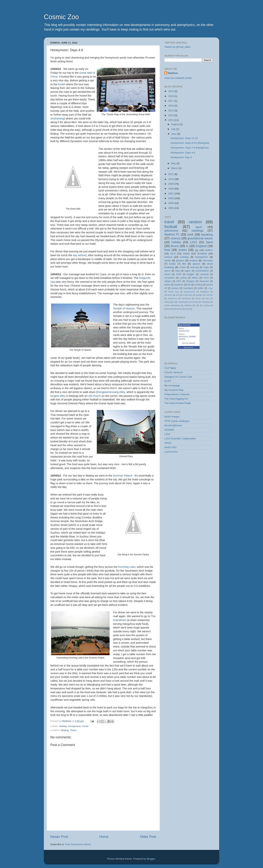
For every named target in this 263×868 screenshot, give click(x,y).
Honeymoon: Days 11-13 (184, 138)
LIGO (194, 242)
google (199, 295)
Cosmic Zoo (61, 17)
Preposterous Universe (177, 394)
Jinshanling (57, 118)
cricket (182, 267)
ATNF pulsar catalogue (177, 421)
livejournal (173, 298)
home (206, 278)
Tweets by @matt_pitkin (178, 47)
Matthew (173, 73)
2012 (171, 120)
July (174, 129)
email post (188, 295)
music (168, 260)
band (209, 242)
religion (168, 281)
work (190, 234)
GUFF (168, 381)
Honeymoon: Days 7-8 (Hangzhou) (190, 148)
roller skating (179, 302)
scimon (168, 257)
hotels (186, 254)
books (172, 264)
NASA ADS (170, 447)
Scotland (202, 254)
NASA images (172, 417)
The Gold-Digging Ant (176, 399)
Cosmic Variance (174, 372)
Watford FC (172, 234)
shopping (206, 302)
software (188, 305)
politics (209, 250)
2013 (171, 115)
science (176, 238)
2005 (171, 203)
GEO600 (169, 430)
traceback (188, 288)
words (167, 274)
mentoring (186, 298)
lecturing (195, 267)
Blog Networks (189, 348)
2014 (171, 111)
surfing (206, 305)
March (175, 168)
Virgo (210, 288)
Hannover (204, 281)
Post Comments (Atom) (78, 844)
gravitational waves (200, 238)
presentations (202, 271)
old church (95, 396)
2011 (171, 174)
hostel (62, 84)
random (195, 222)
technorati (169, 309)
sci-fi (173, 254)
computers (170, 278)
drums (175, 246)
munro (198, 298)
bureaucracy (189, 292)
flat (189, 285)
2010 (171, 179)
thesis (179, 309)
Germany (208, 260)
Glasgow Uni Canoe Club (178, 377)
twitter (201, 288)
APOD (168, 443)
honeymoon (75, 726)
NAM (179, 274)
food (167, 250)
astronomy (171, 231)
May (174, 163)
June (174, 134)
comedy (184, 257)
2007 (171, 194)
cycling (183, 278)
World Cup (174, 292)
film (184, 264)
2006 (171, 198)
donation (168, 295)
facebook (179, 285)
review (183, 250)
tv (187, 246)
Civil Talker (170, 368)
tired (187, 309)
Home (104, 837)
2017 (171, 101)
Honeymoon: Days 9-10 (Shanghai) (190, 143)
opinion (197, 264)
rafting (167, 302)
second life (193, 302)
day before (79, 255)
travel (85, 726)
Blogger (151, 859)
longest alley (58, 396)
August (175, 124)
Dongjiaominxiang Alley (111, 392)
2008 (171, 189)
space (167, 271)
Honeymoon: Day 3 (181, 157)
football (171, 227)
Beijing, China (69, 730)
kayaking (207, 234)
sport (199, 227)
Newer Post (59, 837)
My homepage (172, 386)
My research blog (174, 390)
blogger (191, 274)
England (201, 246)
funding (199, 285)
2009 (171, 184)
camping (204, 274)
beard (167, 285)
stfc (198, 305)
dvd (177, 295)
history (195, 278)
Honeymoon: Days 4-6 (183, 153)
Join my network (188, 343)
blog (178, 271)
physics (180, 260)
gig (197, 250)
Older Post (148, 837)
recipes (193, 260)
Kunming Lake (127, 567)
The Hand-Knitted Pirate (178, 403)
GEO (179, 281)
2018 (171, 96)
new (207, 298)
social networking (172, 305)
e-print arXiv (171, 452)
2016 (171, 106)
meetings (197, 231)
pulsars (175, 288)
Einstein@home (173, 425)
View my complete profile (178, 78)
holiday (63, 726)
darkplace (205, 292)
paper (188, 271)
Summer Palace (123, 476)
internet (209, 295)
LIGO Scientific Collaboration (180, 439)
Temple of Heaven (124, 308)
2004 (171, 208)
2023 (171, 91)
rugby (206, 267)
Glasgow (190, 281)
